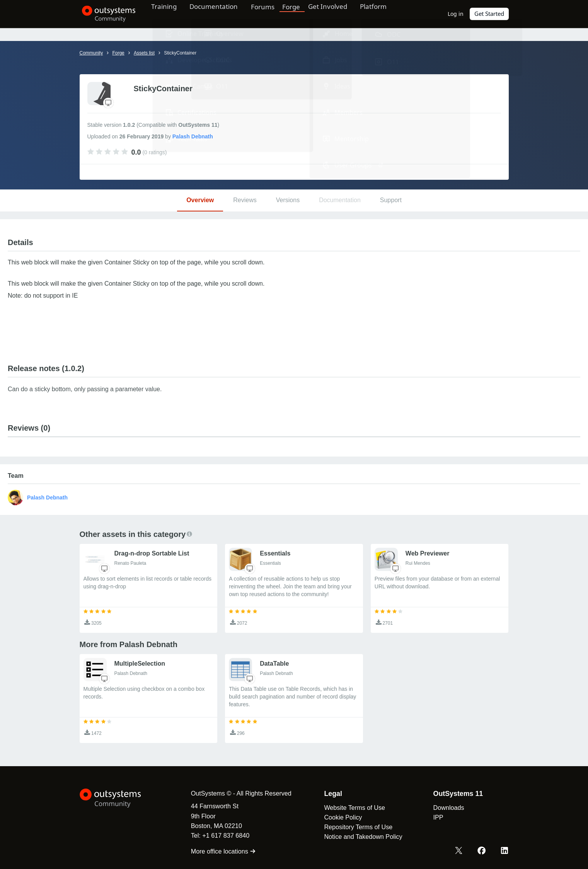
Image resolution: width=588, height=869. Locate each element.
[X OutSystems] (460, 851)
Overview (200, 200)
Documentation (220, 14)
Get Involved (337, 14)
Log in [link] (456, 14)
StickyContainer (180, 53)
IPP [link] (435, 817)
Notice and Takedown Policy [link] (360, 837)
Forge (301, 14)
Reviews (245, 200)
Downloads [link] (445, 808)
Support (391, 200)
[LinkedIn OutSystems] (504, 851)
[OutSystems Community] (107, 14)
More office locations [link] (221, 851)
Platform (386, 14)
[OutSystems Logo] (118, 798)
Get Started (489, 14)
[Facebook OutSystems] (482, 851)
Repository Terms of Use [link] (355, 827)
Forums (272, 14)
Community (91, 53)
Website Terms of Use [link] (351, 808)
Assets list (144, 53)
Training (168, 14)
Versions (288, 200)
